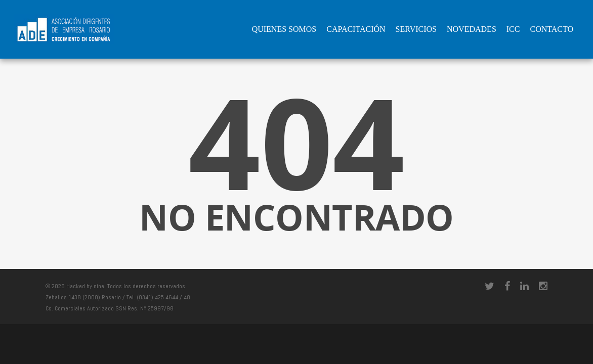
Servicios (416, 29)
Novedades (472, 29)
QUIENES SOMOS (284, 29)
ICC (513, 29)
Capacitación (356, 29)
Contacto (552, 29)
